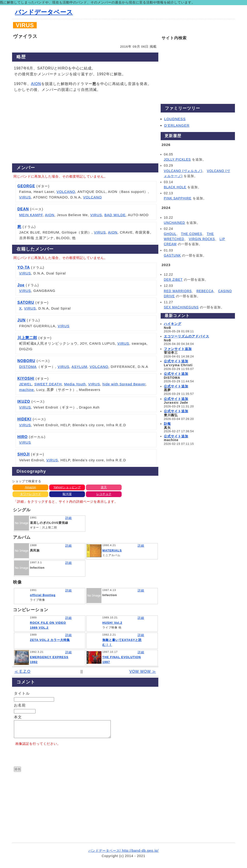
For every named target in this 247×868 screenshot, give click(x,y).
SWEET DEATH (48, 384)
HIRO (23, 437)
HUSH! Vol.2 (112, 623)
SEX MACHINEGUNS (181, 307)
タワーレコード (31, 494)
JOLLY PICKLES (177, 159)
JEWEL (26, 384)
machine (27, 390)
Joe (21, 285)
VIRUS (25, 197)
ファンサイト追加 (178, 349)
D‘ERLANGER (177, 125)
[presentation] (49, 760)
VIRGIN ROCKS (202, 239)
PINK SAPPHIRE (178, 198)
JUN (21, 320)
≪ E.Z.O (22, 672)
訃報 (167, 424)
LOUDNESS (175, 119)
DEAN (23, 209)
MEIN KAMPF (31, 215)
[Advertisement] (85, 129)
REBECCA (205, 291)
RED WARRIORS (178, 291)
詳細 (68, 518)
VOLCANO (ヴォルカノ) (183, 171)
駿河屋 (67, 494)
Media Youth (75, 384)
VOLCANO (66, 192)
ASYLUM (79, 367)
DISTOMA (28, 367)
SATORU (26, 302)
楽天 (104, 487)
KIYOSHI (26, 378)
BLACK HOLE (175, 187)
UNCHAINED (174, 223)
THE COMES (192, 234)
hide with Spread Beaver (124, 384)
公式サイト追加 (176, 361)
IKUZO (24, 401)
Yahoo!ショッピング (67, 487)
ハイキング (173, 324)
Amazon (30, 487)
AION (36, 84)
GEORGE (26, 186)
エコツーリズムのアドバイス (187, 336)
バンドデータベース (44, 12)
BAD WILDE (115, 215)
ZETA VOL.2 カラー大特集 (50, 640)
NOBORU (26, 361)
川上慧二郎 (27, 338)
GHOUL (170, 234)
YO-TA (24, 267)
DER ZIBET (173, 280)
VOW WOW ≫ (143, 672)
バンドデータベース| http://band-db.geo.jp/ (124, 854)
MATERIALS (112, 550)
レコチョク (104, 494)
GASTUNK (172, 255)
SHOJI (24, 454)
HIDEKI (24, 419)
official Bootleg (43, 595)
